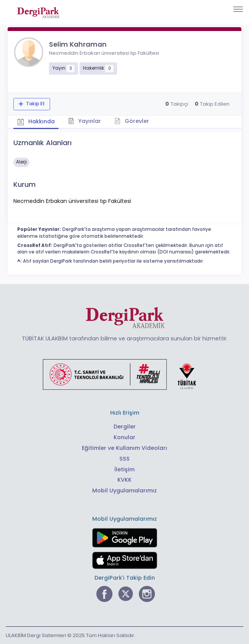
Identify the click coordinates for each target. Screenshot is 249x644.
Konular (124, 437)
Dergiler (125, 427)
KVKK (124, 480)
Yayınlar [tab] (85, 121)
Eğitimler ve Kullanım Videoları (124, 448)
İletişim (124, 469)
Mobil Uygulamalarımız (124, 490)
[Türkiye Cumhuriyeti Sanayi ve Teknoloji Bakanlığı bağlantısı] (124, 374)
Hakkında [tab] (36, 121)
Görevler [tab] (132, 121)
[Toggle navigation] (238, 9)
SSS (124, 459)
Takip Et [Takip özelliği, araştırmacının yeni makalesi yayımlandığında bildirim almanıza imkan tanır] (35, 104)
